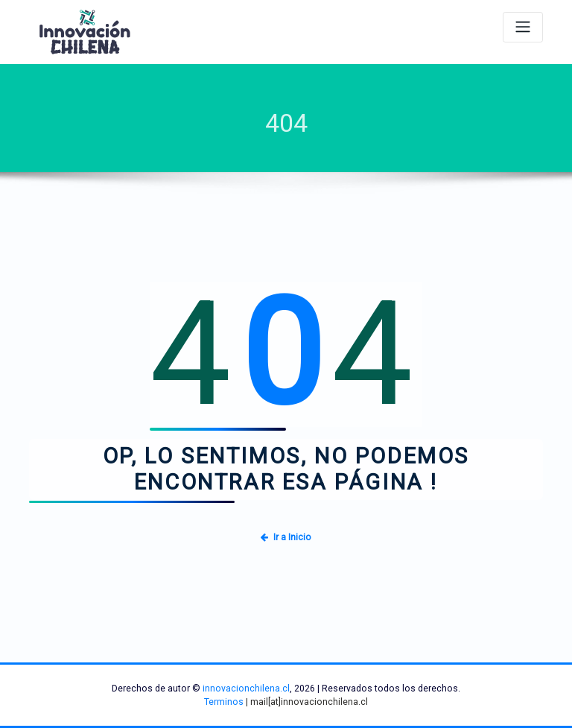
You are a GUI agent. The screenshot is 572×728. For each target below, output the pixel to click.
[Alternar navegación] (523, 27)
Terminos (224, 702)
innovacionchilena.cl (246, 689)
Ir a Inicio (286, 537)
